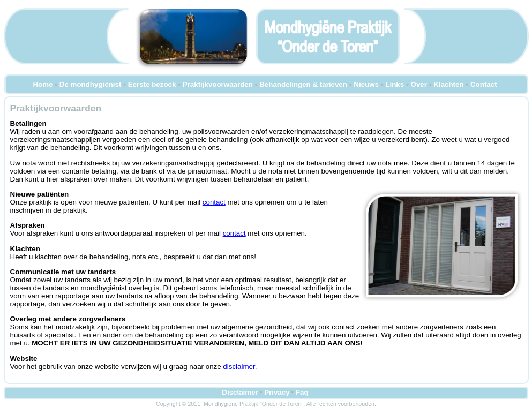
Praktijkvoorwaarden (218, 84)
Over (419, 84)
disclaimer (239, 367)
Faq (302, 392)
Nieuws (366, 84)
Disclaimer (240, 392)
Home (43, 84)
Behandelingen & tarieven (303, 84)
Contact (484, 84)
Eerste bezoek (152, 84)
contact (214, 202)
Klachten (448, 84)
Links (395, 84)
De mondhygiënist (91, 84)
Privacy (277, 392)
